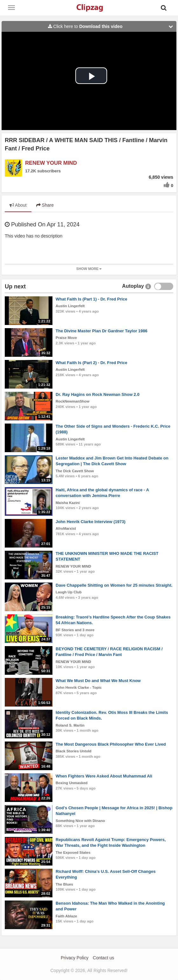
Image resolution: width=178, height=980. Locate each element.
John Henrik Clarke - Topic (79, 687)
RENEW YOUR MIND (51, 163)
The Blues (64, 884)
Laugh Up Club (69, 592)
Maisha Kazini (68, 503)
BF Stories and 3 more (75, 630)
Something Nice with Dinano (80, 821)
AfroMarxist (66, 528)
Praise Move (66, 338)
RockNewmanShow (72, 401)
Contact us (103, 958)
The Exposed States (73, 852)
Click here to (112, 26)
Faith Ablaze (66, 916)
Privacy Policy (75, 958)
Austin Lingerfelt (70, 306)
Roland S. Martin (70, 725)
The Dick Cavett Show (75, 471)
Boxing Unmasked (72, 783)
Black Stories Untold (73, 751)
